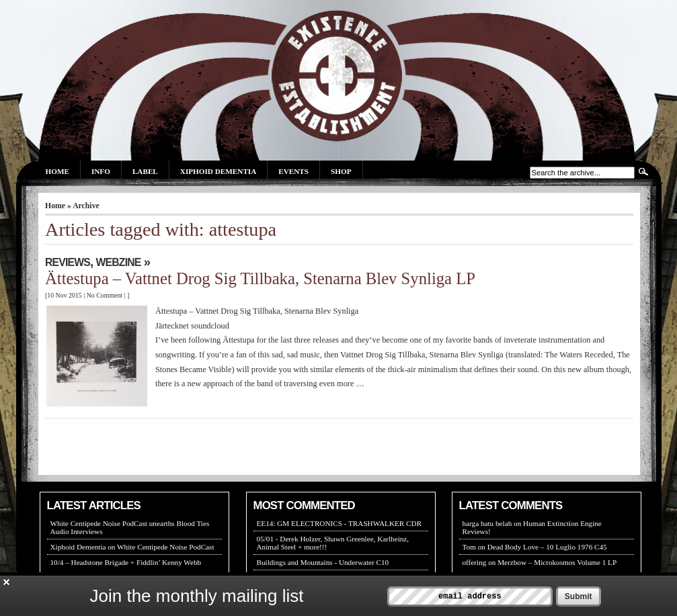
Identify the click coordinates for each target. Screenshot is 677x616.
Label (145, 171)
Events (293, 171)
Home (57, 171)
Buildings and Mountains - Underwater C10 (323, 562)
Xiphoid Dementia (218, 171)
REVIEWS (68, 262)
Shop (341, 171)
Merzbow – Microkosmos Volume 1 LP (557, 562)
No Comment (105, 295)
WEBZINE (119, 262)
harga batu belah (487, 523)
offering (475, 562)
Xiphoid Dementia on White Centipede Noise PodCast (132, 547)
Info (101, 171)
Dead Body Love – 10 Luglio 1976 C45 (547, 547)
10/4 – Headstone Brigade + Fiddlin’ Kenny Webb (126, 562)
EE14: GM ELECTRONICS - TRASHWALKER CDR (340, 523)
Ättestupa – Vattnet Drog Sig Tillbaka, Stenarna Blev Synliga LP (260, 278)
